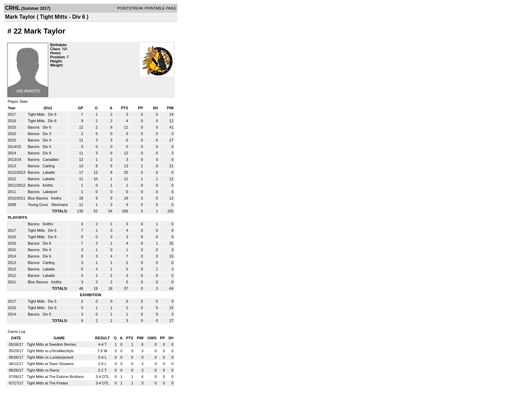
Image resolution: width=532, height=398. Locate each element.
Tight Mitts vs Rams (43, 370)
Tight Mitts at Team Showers (50, 364)
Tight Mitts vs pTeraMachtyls (50, 351)
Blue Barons (39, 198)
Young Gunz (39, 205)
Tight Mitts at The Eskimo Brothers (55, 377)
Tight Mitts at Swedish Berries (51, 344)
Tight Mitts (37, 114)
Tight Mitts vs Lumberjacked (50, 357)
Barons (34, 127)
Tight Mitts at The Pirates (47, 383)
